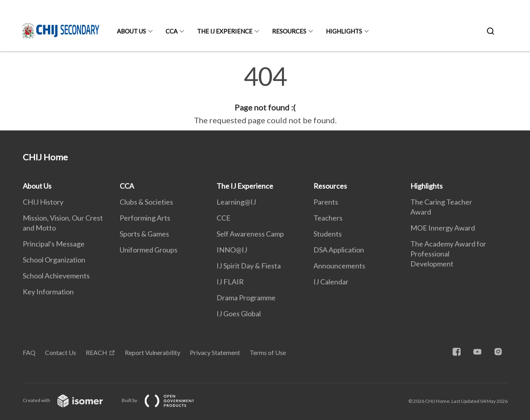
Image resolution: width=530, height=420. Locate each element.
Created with (69, 400)
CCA (171, 31)
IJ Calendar (331, 282)
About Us (131, 31)
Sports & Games (144, 234)
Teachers (328, 218)
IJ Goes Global (239, 314)
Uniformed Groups (149, 250)
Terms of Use (268, 352)
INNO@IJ (232, 250)
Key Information (48, 292)
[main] (265, 95)
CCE (224, 218)
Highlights (344, 31)
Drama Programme (246, 298)
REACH (97, 352)
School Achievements (56, 276)
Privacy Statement (215, 352)
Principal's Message (54, 244)
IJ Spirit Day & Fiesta (249, 266)
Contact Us (61, 352)
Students (328, 234)
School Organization (54, 260)
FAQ (29, 352)
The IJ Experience (225, 31)
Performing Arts (145, 218)
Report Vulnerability (153, 352)
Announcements (339, 266)
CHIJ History (43, 202)
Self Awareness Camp (250, 234)
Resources (289, 31)
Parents (326, 202)
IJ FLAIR (230, 282)
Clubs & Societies (146, 202)
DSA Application (339, 250)
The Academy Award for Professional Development (448, 254)
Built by (164, 400)
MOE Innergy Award (443, 228)
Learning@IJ (236, 202)
